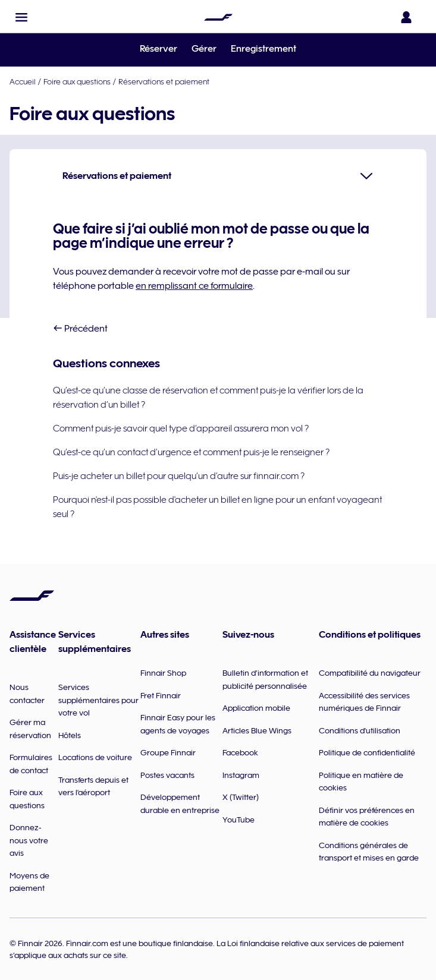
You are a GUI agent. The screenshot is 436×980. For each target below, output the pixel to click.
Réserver (159, 49)
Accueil (23, 81)
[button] (21, 17)
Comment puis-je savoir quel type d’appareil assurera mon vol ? (181, 428)
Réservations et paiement (164, 81)
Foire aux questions (77, 81)
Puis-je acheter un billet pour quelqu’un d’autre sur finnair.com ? (179, 476)
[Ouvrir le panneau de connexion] (409, 17)
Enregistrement (264, 49)
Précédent (80, 329)
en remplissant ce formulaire (194, 286)
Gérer (204, 49)
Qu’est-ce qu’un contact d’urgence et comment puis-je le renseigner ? (191, 452)
